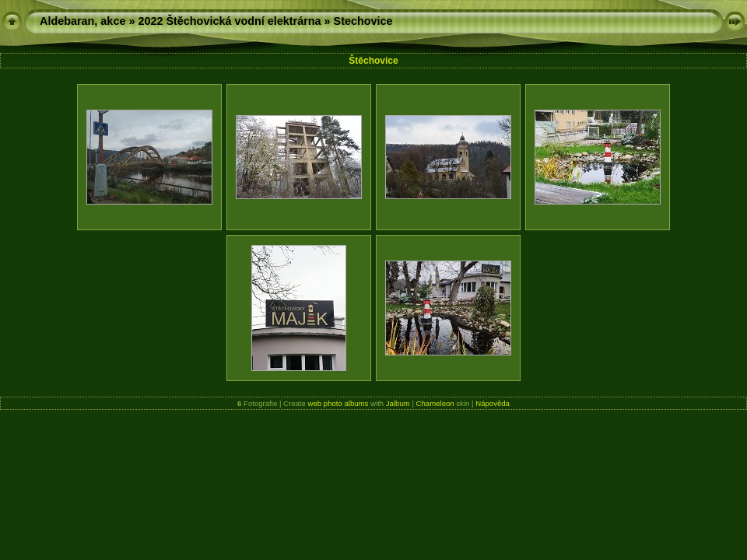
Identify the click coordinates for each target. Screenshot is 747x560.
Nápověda (493, 403)
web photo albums (338, 403)
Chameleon (435, 403)
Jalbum (398, 403)
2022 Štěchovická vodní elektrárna (229, 21)
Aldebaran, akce (82, 21)
